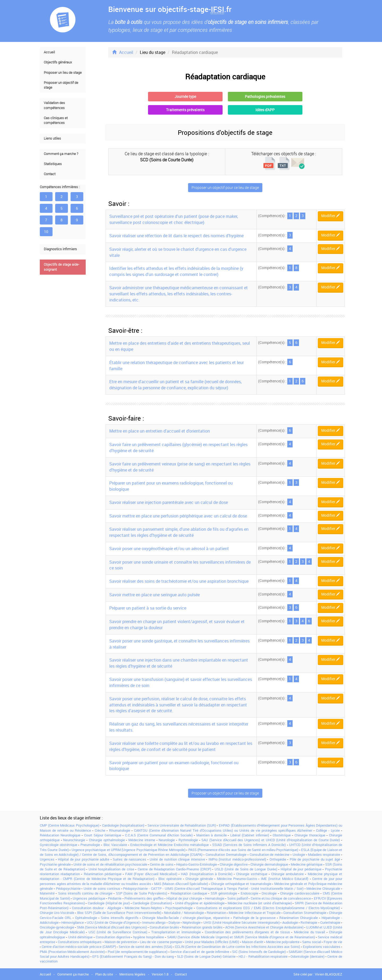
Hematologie (215, 898)
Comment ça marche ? (61, 154)
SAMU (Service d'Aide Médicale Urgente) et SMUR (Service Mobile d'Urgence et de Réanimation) (241, 937)
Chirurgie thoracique (310, 835)
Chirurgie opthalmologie (107, 840)
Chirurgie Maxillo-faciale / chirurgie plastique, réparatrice (186, 918)
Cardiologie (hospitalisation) (123, 825)
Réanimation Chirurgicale (299, 918)
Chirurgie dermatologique (269, 864)
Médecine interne (142, 840)
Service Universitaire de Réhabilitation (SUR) (182, 825)
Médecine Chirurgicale (323, 888)
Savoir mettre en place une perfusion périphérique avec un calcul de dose (178, 516)
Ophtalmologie (86, 918)
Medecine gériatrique (307, 864)
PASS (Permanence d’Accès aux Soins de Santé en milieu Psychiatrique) (243, 850)
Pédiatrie (115, 898)
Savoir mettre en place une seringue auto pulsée (155, 595)
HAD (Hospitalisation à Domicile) (207, 874)
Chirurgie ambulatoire (287, 874)
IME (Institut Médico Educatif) (285, 879)
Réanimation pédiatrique (103, 874)
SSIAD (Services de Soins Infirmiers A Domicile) (249, 845)
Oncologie (269, 893)
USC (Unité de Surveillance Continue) (118, 932)
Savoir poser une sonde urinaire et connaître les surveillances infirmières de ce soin (180, 565)
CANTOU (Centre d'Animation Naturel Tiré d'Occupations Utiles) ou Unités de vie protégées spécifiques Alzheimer (223, 830)
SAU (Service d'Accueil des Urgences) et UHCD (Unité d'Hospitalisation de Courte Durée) (271, 840)
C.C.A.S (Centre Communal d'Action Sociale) (159, 835)
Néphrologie (192, 922)
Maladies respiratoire (324, 854)
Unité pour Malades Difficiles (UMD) (212, 942)
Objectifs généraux (58, 62)
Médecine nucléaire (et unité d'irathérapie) (260, 903)
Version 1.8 (160, 974)
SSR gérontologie (224, 893)
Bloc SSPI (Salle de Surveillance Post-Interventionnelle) (119, 913)
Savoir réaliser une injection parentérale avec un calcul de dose (169, 502)
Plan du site (104, 974)
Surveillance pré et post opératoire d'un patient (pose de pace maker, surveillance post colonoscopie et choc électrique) (174, 219)
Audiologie (290, 922)
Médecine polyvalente (283, 942)
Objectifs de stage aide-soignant (62, 267)
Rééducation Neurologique (60, 835)
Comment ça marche (73, 974)
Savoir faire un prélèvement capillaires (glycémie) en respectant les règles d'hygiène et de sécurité (178, 448)
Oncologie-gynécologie (57, 927)
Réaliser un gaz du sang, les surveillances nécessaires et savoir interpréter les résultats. (179, 727)
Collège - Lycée (328, 830)
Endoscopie (249, 893)
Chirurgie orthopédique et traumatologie (241, 884)
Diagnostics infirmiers (60, 249)
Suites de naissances (129, 859)
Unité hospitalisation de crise (111, 869)
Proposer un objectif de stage (61, 85)
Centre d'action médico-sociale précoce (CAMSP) (79, 947)
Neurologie (167, 840)
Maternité (47, 893)
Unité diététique (81, 937)
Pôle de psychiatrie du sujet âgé (315, 859)
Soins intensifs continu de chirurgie (85, 893)
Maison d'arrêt (253, 942)
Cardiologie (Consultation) (152, 903)
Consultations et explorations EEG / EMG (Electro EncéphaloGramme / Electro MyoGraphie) (268, 908)
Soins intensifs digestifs (120, 918)
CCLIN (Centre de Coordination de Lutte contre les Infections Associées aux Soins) (238, 947)
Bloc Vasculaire (115, 845)
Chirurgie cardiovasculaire (300, 893)
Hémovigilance (73, 922)
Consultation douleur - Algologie (96, 908)
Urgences (47, 859)
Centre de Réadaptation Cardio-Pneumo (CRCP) (174, 869)
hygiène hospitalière (149, 937)
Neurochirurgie (74, 840)
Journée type (185, 96)
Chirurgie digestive (234, 864)
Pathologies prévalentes (265, 96)
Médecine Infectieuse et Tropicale (255, 913)
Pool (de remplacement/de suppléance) (138, 952)
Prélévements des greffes (144, 898)
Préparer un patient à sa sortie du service (148, 608)
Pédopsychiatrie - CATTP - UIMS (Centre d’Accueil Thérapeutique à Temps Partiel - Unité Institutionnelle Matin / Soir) (213, 888)
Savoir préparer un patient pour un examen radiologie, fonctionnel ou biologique (174, 766)
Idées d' (265, 110)
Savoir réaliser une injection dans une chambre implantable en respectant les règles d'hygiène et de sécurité (179, 663)
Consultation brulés (164, 927)
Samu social (311, 942)
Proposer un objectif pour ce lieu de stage (225, 187)
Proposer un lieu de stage (63, 73)
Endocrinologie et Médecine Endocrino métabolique (170, 845)
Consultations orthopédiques (80, 942)
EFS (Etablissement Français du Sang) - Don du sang (133, 956)
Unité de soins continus (102, 888)
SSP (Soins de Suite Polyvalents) (142, 893)
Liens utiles (52, 138)
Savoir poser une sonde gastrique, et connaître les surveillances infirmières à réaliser (179, 644)
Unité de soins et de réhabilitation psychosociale (110, 864)
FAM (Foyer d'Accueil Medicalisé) (151, 874)
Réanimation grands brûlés (202, 927)
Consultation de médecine (270, 854)
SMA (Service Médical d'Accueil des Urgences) (112, 927)
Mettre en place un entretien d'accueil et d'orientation (160, 431)
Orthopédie (278, 859)
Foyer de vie (333, 942)
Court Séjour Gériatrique (103, 835)
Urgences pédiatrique (89, 898)
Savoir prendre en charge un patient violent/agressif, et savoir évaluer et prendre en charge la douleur (177, 625)
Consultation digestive (113, 937)
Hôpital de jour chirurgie (184, 898)
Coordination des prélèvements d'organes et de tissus (247, 932)
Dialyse (174, 922)
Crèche (100, 830)
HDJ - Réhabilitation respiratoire (263, 956)
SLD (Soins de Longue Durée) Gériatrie (206, 956)
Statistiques (53, 164)
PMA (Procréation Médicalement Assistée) (72, 952)
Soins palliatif (238, 898)
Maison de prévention (121, 942)
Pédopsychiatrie (68, 888)
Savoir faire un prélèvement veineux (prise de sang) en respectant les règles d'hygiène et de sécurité (180, 467)
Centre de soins (162, 864)
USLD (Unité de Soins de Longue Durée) (246, 869)
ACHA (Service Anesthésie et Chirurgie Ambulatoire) (264, 927)
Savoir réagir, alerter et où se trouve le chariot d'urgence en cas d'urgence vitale (178, 252)
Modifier (331, 216)
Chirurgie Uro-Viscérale (57, 913)
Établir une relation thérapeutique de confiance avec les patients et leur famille (177, 366)
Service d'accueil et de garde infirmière (200, 952)
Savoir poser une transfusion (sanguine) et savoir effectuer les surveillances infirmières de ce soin (181, 682)
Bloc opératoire (170, 879)
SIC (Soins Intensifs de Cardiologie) (259, 952)
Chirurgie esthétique (252, 874)
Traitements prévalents (185, 110)
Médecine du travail (309, 932)
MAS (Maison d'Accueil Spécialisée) (181, 884)
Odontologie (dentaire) (307, 956)
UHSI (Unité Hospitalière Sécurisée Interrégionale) (242, 922)
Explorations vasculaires (322, 947)
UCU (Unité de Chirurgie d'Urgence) (113, 922)
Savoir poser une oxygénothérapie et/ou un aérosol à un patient (169, 549)
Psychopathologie (179, 908)
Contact (50, 174)
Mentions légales (132, 974)
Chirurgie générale (199, 879)
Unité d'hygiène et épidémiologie (200, 903)
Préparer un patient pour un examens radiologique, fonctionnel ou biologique (171, 486)
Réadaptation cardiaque (189, 893)
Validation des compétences (54, 105)
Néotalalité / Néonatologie (184, 913)
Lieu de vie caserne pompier (161, 942)
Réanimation (216, 913)
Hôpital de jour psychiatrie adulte (84, 859)
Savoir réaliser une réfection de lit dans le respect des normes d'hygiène (176, 236)
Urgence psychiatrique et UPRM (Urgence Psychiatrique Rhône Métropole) (129, 850)
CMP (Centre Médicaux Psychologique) (70, 825)
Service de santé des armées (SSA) (145, 947)
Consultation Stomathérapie (305, 913)
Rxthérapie (309, 922)
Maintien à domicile (212, 835)
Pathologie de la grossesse (254, 918)
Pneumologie (90, 845)
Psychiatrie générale (55, 864)
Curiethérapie (330, 922)
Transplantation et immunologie (176, 932)
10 (46, 232)
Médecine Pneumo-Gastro (237, 879)
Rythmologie (188, 840)
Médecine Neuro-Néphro (143, 908)
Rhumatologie (120, 830)
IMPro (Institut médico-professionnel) (237, 859)
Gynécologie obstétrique (58, 845)
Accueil (49, 52)
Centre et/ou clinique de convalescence (281, 898)
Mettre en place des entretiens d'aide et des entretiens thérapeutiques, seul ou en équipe (180, 346)
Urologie (299, 854)
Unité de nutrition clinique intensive (177, 859)
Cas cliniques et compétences (56, 120)
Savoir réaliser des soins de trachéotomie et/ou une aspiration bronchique (179, 581)
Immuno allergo (154, 922)
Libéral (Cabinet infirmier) (250, 835)
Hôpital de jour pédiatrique (301, 869)
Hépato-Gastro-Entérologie (197, 864)
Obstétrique (282, 835)
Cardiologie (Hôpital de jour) (109, 903)
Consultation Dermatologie (226, 854)
